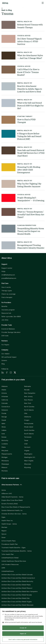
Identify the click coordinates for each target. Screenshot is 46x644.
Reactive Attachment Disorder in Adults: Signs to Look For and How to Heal (30, 89)
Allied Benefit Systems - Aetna (12, 497)
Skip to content (23, 8)
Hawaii (4, 420)
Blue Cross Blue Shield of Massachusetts (16, 507)
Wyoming (27, 467)
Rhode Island (29, 427)
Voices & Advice (24, 36)
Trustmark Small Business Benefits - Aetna (16, 551)
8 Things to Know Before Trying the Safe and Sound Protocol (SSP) (29, 136)
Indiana (4, 430)
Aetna (4, 490)
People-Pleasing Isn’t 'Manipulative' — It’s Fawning (31, 199)
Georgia (4, 417)
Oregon (27, 420)
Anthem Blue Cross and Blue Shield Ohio (16, 598)
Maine (4, 447)
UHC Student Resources (10, 564)
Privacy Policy (9, 620)
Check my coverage (8, 294)
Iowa (3, 434)
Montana (5, 471)
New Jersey (28, 396)
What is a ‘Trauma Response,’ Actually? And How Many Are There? (31, 214)
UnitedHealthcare (8, 571)
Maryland (5, 451)
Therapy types (7, 291)
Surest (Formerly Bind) (10, 504)
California (5, 400)
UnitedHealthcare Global (10, 558)
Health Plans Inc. (7, 521)
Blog (3, 364)
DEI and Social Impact (9, 357)
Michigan (5, 457)
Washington (28, 454)
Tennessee (28, 437)
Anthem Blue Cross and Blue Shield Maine (16, 585)
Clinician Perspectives (27, 225)
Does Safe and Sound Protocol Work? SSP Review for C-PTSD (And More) (31, 153)
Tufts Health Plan (8, 554)
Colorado (5, 403)
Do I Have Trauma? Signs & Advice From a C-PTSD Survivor (29, 41)
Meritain (4, 527)
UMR (3, 568)
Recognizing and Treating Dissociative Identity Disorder (31, 246)
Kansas (4, 437)
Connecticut (6, 407)
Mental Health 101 (25, 22)
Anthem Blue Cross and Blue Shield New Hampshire (20, 591)
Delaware (5, 410)
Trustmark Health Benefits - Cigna (13, 548)
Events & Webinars (8, 329)
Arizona (4, 393)
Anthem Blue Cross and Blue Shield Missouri (17, 588)
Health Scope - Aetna (9, 524)
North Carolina (29, 407)
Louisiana (5, 444)
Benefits (4, 306)
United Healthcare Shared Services (14, 561)
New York (28, 403)
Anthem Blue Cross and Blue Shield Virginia (16, 602)
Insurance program (8, 310)
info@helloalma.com (8, 275)
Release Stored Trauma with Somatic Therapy (30, 26)
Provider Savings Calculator (11, 332)
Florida (4, 413)
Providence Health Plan (10, 544)
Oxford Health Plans (9, 541)
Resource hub (6, 313)
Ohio (26, 413)
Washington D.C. (30, 457)
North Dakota (29, 410)
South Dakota (29, 434)
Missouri (4, 467)
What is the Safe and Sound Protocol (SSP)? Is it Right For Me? (30, 105)
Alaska (4, 390)
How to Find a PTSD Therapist (26, 121)
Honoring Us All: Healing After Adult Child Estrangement (29, 170)
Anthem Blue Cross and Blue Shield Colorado (17, 575)
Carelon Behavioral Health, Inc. (12, 510)
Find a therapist (7, 297)
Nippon (4, 531)
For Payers (5, 345)
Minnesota (5, 461)
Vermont (27, 447)
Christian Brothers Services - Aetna (14, 514)
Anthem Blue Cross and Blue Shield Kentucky (17, 581)
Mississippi (5, 464)
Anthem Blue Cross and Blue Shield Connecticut (18, 578)
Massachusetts (7, 454)
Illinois (4, 427)
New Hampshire (30, 393)
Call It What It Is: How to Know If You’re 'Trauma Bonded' (28, 72)
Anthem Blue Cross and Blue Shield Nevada (17, 595)
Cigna (3, 517)
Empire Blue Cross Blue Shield (12, 500)
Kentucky (5, 440)
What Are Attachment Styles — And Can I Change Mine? (30, 57)
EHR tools (5, 336)
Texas (26, 440)
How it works (6, 287)
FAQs (3, 271)
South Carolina (29, 430)
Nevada (27, 390)
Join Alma (5, 320)
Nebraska (27, 386)
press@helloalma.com (9, 278)
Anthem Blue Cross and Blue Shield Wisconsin (17, 605)
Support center (7, 268)
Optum (4, 534)
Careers (4, 360)
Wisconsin (28, 464)
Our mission (5, 354)
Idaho (3, 423)
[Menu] (43, 3)
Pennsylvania (29, 423)
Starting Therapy (25, 117)
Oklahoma (28, 417)
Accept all (23, 628)
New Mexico (28, 400)
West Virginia (29, 461)
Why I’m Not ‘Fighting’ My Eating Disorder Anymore (29, 185)
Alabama (4, 386)
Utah (26, 444)
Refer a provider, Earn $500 (11, 317)
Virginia (27, 451)
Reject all (23, 634)
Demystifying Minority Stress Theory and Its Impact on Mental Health (31, 231)
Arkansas (5, 396)
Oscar (4, 537)
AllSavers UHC (7, 494)
